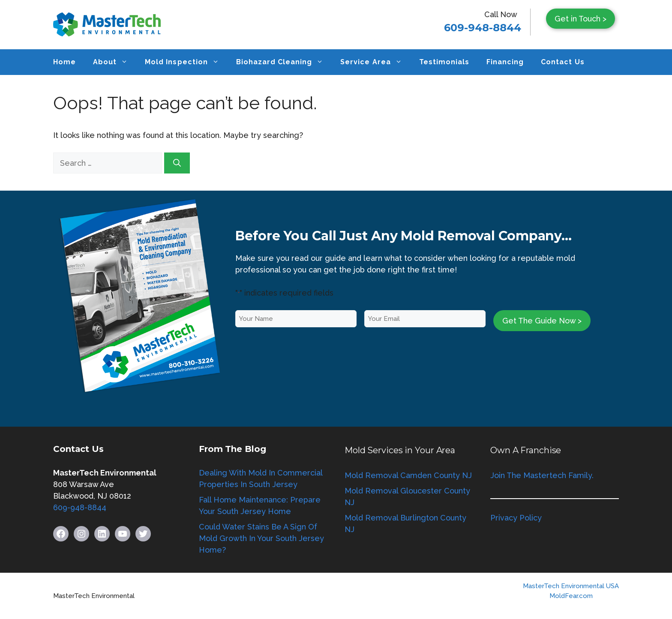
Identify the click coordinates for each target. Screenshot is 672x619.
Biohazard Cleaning (284, 62)
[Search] (177, 163)
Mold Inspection (186, 62)
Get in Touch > (580, 19)
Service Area (375, 62)
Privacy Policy (516, 518)
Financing (505, 62)
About (115, 62)
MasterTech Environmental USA (571, 586)
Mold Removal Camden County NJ (408, 475)
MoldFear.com (571, 596)
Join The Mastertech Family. (542, 475)
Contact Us (562, 62)
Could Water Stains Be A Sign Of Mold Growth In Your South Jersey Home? (261, 538)
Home (64, 62)
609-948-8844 (483, 28)
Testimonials (444, 62)
